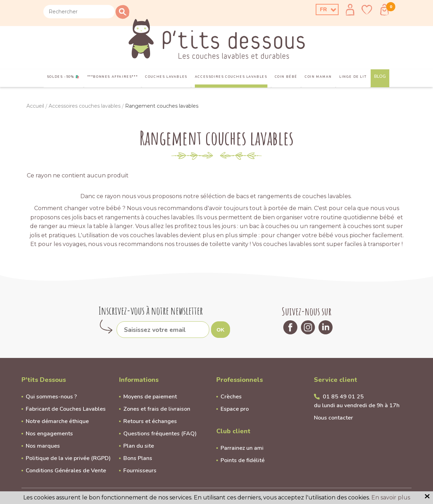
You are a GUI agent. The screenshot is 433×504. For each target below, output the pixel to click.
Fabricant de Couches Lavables (66, 409)
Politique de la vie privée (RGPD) (68, 458)
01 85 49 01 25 (343, 397)
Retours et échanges (150, 421)
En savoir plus (391, 497)
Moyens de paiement (150, 397)
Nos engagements (49, 434)
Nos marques (43, 446)
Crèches (231, 397)
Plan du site (139, 446)
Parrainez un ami (242, 448)
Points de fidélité (243, 460)
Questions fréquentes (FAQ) (160, 434)
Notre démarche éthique (57, 421)
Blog (380, 76)
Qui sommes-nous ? (51, 397)
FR (323, 10)
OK (221, 330)
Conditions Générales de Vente (66, 471)
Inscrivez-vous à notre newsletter (151, 311)
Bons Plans (138, 458)
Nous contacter (333, 418)
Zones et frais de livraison (157, 409)
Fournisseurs (140, 471)
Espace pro (235, 409)
